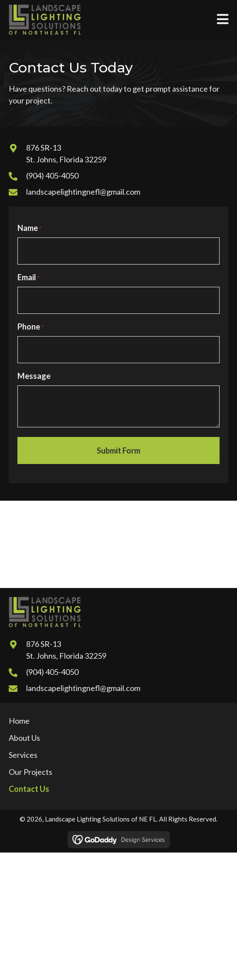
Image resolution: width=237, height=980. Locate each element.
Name (29, 228)
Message (34, 376)
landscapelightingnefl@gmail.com (83, 192)
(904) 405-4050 (52, 175)
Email (29, 278)
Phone (30, 327)
